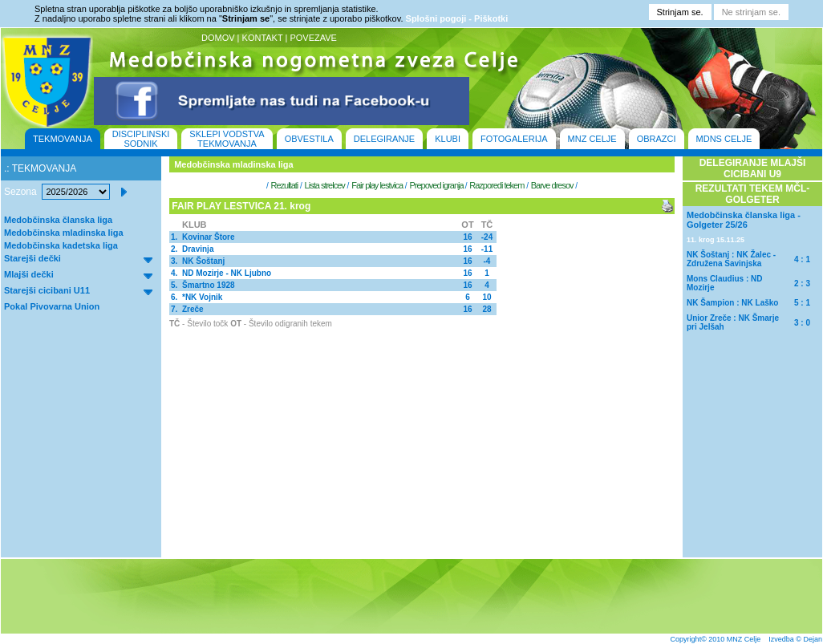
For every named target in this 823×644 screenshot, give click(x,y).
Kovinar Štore (209, 237)
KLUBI (448, 139)
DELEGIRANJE (384, 139)
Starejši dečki (32, 258)
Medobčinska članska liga (58, 220)
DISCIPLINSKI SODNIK (141, 139)
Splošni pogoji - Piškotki (457, 18)
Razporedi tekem (497, 185)
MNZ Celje (744, 639)
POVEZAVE (313, 38)
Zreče (193, 309)
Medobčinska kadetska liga (61, 245)
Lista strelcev (325, 185)
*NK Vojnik (202, 297)
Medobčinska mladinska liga (64, 233)
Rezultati (284, 185)
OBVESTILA (309, 139)
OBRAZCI (657, 139)
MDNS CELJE (724, 139)
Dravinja (198, 249)
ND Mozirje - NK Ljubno (227, 273)
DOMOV (218, 38)
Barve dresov (552, 185)
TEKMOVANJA (63, 139)
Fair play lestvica (377, 185)
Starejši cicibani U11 (47, 290)
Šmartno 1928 (209, 285)
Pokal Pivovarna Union (52, 306)
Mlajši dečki (29, 274)
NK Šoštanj (203, 261)
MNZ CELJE (592, 139)
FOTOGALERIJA (514, 139)
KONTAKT (263, 38)
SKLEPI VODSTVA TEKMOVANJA (227, 139)
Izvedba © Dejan (795, 639)
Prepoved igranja (437, 185)
